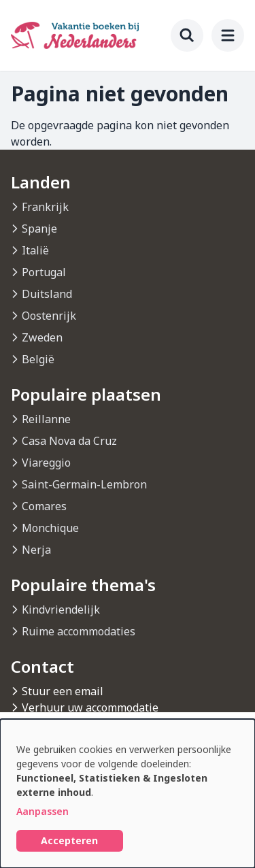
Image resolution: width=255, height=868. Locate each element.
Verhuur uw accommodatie (90, 707)
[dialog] (128, 794)
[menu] (228, 35)
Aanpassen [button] (42, 811)
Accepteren (69, 840)
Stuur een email (63, 691)
